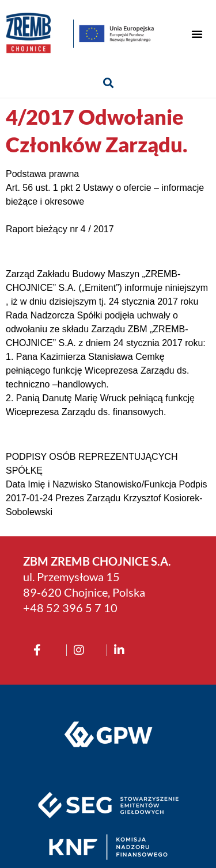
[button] (197, 34)
